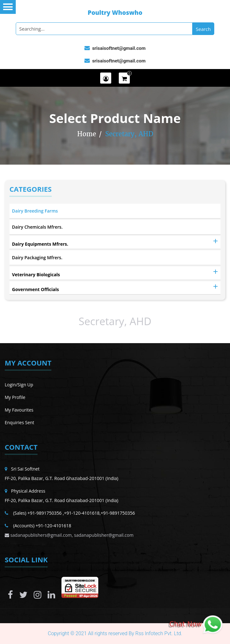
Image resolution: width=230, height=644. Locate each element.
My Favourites (19, 410)
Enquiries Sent (20, 422)
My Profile (15, 397)
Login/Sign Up (19, 385)
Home (87, 134)
